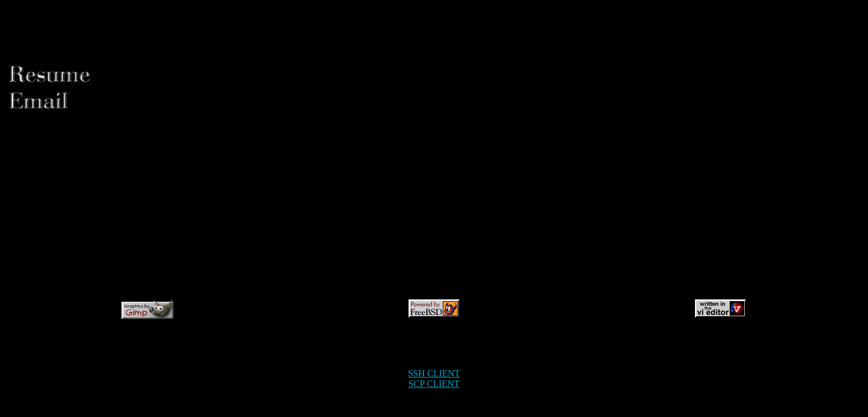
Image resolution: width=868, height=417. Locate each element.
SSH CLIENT (434, 373)
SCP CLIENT (434, 384)
